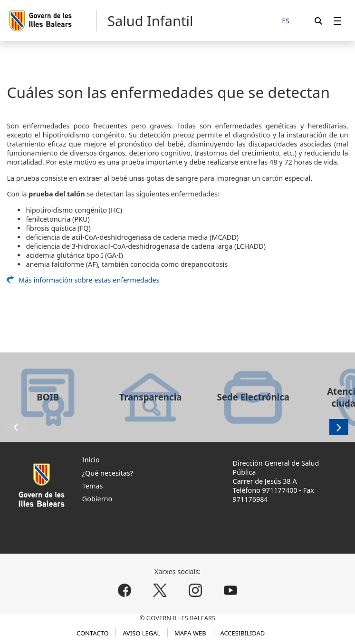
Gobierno (97, 499)
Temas (93, 486)
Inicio (91, 460)
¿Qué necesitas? (108, 473)
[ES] (286, 21)
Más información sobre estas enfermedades (89, 280)
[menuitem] (337, 21)
